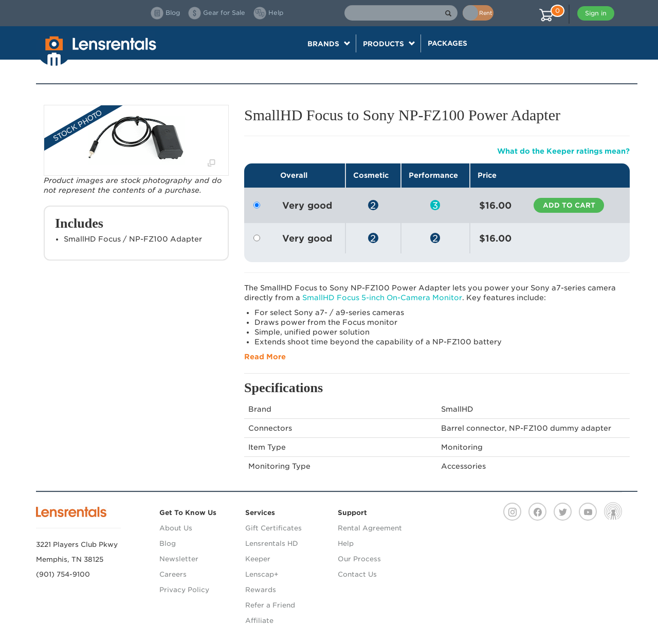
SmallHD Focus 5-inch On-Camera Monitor (382, 298)
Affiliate (259, 621)
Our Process (359, 559)
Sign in (596, 13)
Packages (447, 43)
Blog (168, 544)
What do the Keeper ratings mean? (563, 151)
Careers (173, 574)
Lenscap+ (262, 574)
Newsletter (179, 559)
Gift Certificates (273, 528)
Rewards (261, 590)
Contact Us (357, 574)
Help (346, 544)
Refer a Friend (270, 605)
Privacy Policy (184, 590)
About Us (176, 528)
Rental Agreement (370, 528)
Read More (265, 357)
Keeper (258, 559)
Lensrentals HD (272, 544)
